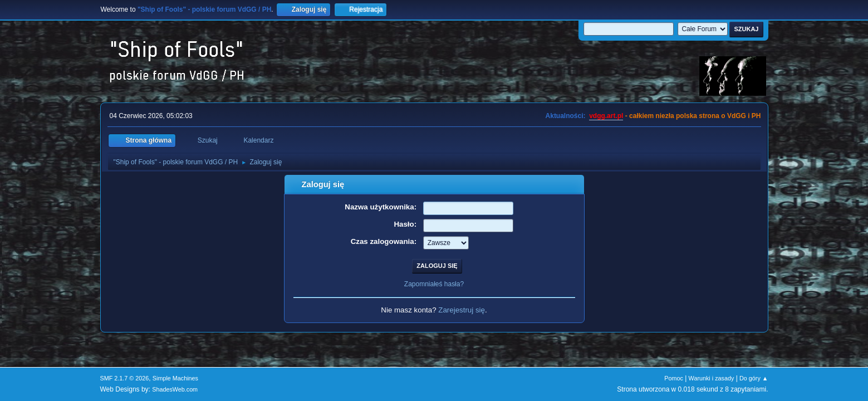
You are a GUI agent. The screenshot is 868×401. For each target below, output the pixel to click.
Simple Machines (175, 378)
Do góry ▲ (754, 378)
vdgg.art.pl (606, 116)
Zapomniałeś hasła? (434, 284)
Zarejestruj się (462, 310)
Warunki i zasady (712, 378)
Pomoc (674, 378)
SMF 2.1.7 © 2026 (125, 378)
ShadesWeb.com (175, 389)
